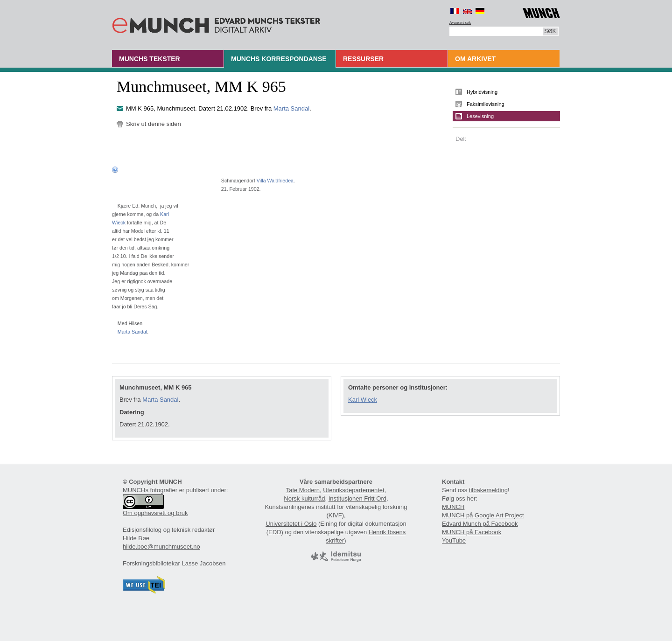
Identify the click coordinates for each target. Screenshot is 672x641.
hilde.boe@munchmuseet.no (161, 547)
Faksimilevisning (486, 104)
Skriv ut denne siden (154, 124)
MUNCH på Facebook (472, 532)
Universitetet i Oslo (291, 524)
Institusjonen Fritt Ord (357, 498)
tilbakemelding (488, 490)
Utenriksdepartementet (354, 490)
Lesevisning (480, 116)
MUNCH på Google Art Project (483, 515)
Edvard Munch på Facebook (480, 524)
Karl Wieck (363, 400)
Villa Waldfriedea (275, 181)
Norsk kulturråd (304, 498)
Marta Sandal (291, 108)
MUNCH (453, 507)
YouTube (454, 540)
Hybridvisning (482, 92)
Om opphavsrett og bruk (155, 513)
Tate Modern (303, 490)
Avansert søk (460, 22)
